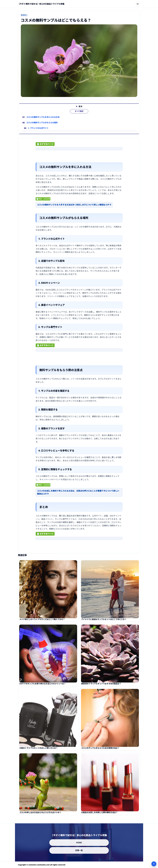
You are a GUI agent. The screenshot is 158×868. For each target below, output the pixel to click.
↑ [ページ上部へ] (154, 864)
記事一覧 (79, 850)
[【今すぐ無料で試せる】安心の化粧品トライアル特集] (41, 4)
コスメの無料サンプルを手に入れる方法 (43, 121)
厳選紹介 (24, 15)
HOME (79, 843)
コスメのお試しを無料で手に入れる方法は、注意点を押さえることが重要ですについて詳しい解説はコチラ (78, 494)
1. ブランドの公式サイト (38, 132)
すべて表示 (79, 115)
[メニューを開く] (138, 4)
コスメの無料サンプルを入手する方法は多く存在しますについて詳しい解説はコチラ (74, 207)
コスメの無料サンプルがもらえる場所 (42, 127)
